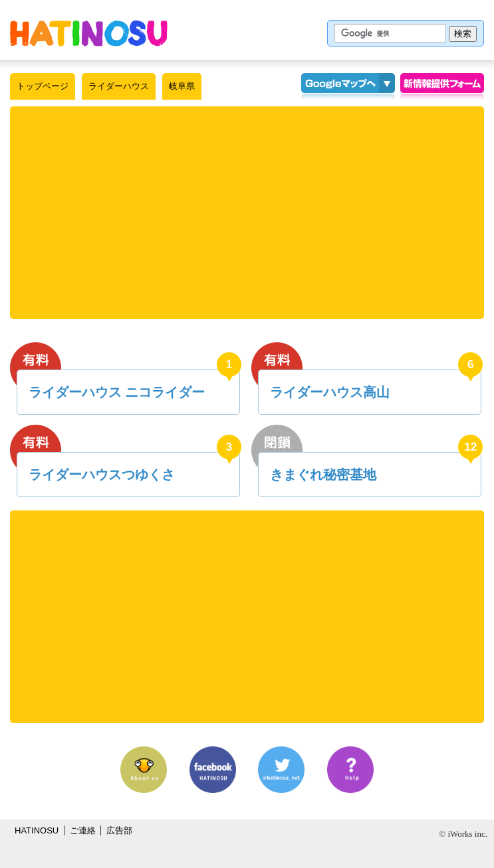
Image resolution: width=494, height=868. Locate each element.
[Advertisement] (252, 213)
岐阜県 (182, 86)
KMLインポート (387, 86)
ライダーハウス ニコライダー (117, 392)
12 (470, 447)
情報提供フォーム (442, 86)
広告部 (119, 830)
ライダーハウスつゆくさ (102, 475)
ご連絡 (83, 830)
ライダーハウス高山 (330, 392)
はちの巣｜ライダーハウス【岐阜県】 (89, 33)
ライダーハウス (119, 86)
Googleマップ (340, 86)
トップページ (43, 86)
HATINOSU (37, 830)
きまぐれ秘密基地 (323, 475)
